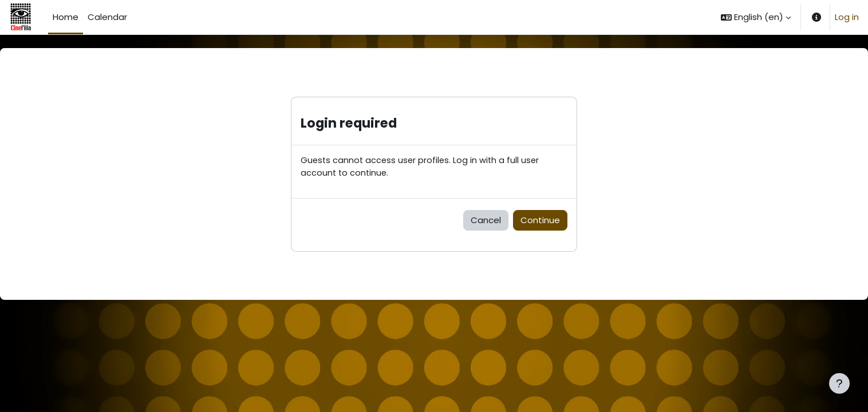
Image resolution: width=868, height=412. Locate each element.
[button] (756, 17)
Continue (540, 221)
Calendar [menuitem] (107, 17)
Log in (847, 17)
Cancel (486, 221)
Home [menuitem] (66, 17)
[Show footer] (839, 383)
